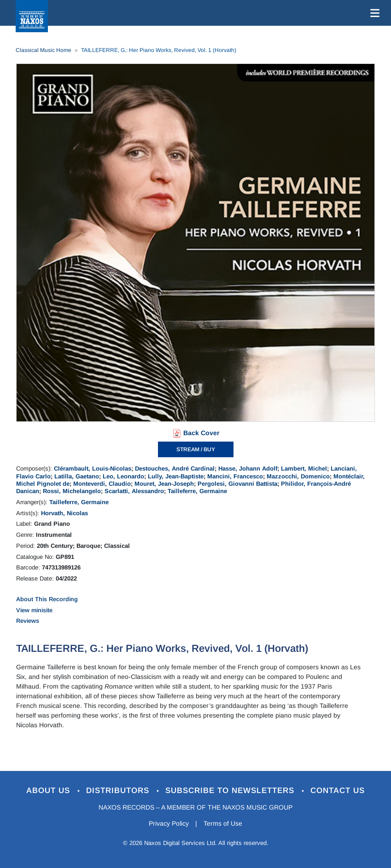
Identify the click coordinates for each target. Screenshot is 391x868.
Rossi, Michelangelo (72, 491)
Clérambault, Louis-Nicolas (93, 468)
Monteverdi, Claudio (102, 484)
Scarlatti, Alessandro (134, 491)
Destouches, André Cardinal (175, 468)
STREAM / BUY (196, 449)
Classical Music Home (44, 50)
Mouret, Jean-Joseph (164, 484)
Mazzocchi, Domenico (298, 476)
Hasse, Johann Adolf (248, 468)
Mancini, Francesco (235, 476)
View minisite (34, 610)
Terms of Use (223, 823)
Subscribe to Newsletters (231, 790)
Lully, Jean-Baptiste (176, 476)
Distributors (119, 790)
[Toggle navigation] (373, 13)
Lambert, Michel (304, 468)
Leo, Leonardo (123, 476)
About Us (50, 790)
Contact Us (338, 790)
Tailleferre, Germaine (197, 491)
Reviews (28, 621)
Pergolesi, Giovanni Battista (237, 484)
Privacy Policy (169, 823)
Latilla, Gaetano (77, 476)
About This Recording (47, 599)
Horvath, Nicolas (64, 513)
